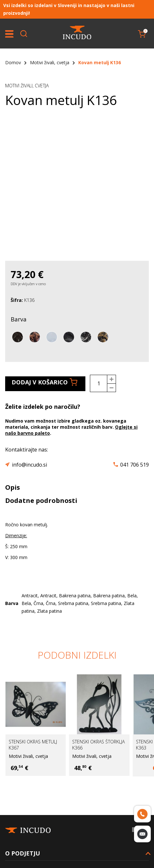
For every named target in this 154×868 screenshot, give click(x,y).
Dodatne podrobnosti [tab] (41, 500)
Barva (19, 319)
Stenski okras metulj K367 (33, 745)
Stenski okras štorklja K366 (98, 745)
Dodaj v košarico (44, 382)
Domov (13, 62)
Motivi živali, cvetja (50, 62)
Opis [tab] (13, 487)
